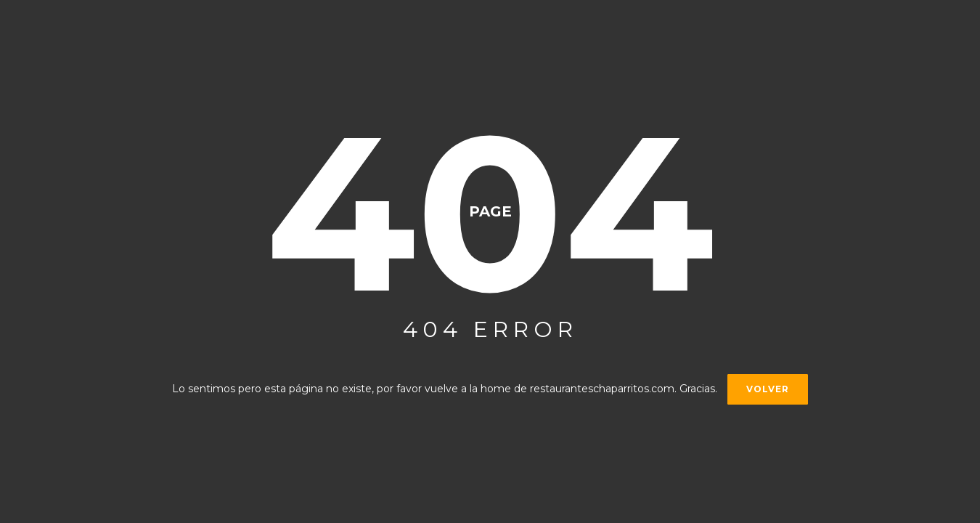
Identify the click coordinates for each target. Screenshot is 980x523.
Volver (768, 389)
